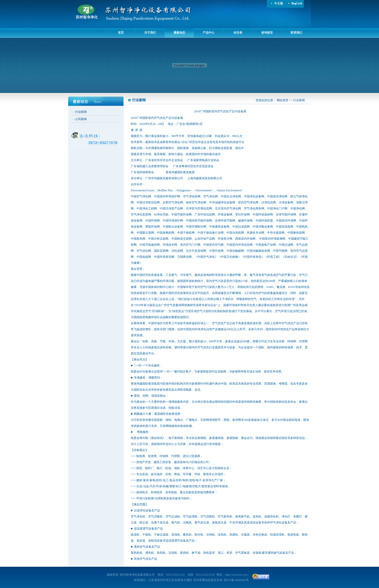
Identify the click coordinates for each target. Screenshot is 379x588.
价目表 (238, 33)
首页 (121, 33)
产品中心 (209, 33)
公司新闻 (81, 119)
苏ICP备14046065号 (236, 580)
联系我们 (296, 33)
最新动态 (179, 33)
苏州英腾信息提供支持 (208, 580)
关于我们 (150, 33)
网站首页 (283, 100)
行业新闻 (81, 112)
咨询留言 (267, 33)
